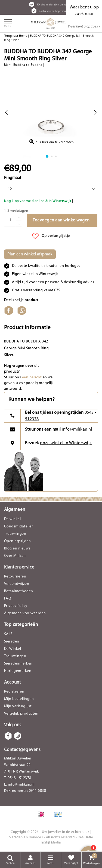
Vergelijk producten (21, 714)
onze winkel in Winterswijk (66, 443)
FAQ (8, 599)
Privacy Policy (16, 606)
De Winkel (13, 649)
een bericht (32, 377)
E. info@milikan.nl (19, 785)
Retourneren (15, 577)
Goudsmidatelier (18, 526)
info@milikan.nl (77, 430)
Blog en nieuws (17, 549)
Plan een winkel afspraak (30, 254)
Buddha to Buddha (28, 65)
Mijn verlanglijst (18, 706)
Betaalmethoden (19, 591)
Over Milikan (15, 556)
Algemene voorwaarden (25, 613)
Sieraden (12, 642)
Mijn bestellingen (19, 699)
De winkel (12, 519)
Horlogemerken (18, 671)
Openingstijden (18, 541)
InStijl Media (51, 843)
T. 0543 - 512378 (18, 778)
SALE (8, 634)
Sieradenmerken (18, 664)
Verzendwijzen (17, 584)
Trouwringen (15, 534)
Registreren (14, 692)
